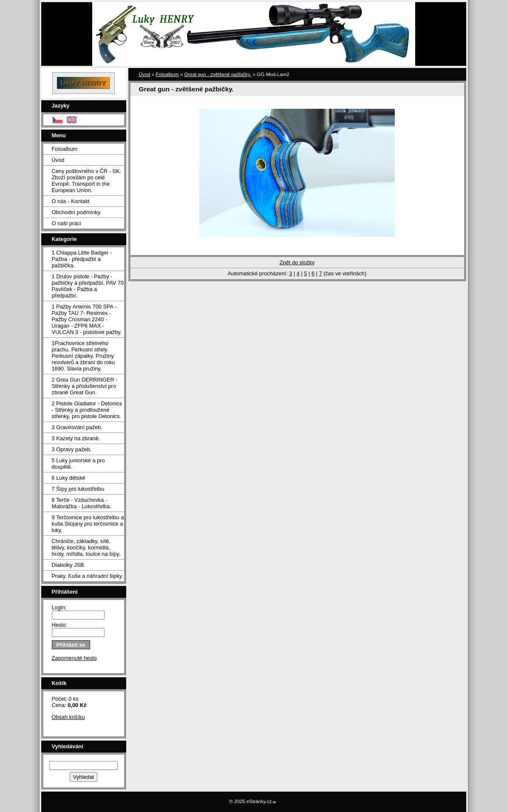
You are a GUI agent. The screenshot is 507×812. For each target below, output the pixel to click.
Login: (59, 607)
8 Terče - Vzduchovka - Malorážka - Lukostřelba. (82, 503)
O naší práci (67, 223)
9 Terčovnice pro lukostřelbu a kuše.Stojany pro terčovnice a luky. (88, 524)
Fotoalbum (65, 149)
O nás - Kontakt (71, 201)
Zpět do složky (297, 262)
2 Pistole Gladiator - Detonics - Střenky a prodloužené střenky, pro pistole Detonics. (87, 410)
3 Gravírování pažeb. (77, 427)
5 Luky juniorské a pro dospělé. (78, 464)
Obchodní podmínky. (77, 212)
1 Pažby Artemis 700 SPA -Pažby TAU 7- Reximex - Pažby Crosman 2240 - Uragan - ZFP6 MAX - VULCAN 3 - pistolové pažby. (87, 319)
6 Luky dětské (69, 478)
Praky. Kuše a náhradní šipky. (88, 576)
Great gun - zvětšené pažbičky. (218, 74)
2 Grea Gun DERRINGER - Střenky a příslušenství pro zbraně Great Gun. (85, 386)
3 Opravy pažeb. (72, 449)
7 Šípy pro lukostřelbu (78, 489)
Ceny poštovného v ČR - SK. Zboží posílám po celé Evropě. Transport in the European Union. (87, 181)
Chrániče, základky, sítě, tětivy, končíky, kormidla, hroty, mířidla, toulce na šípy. (86, 547)
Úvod (58, 160)
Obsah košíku (68, 717)
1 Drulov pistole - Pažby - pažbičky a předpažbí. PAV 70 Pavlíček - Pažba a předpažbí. (88, 286)
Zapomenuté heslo (74, 658)
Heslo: (59, 625)
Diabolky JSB (68, 565)
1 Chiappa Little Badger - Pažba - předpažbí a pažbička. (82, 259)
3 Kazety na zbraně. (76, 438)
